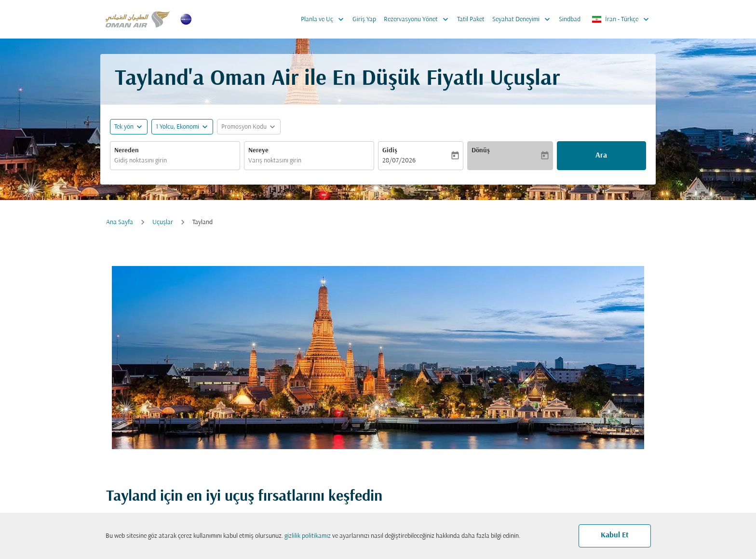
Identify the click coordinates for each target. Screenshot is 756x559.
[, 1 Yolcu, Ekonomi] (177, 127)
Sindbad (570, 20)
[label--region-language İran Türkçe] (621, 19)
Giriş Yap (364, 20)
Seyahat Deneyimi (524, 19)
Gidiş (390, 151)
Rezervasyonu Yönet (418, 19)
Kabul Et (615, 535)
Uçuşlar (163, 222)
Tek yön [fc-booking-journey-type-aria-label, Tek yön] (124, 127)
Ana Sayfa (120, 222)
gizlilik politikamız (308, 536)
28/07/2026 (399, 161)
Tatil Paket (471, 20)
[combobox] (175, 161)
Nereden (127, 151)
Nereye (258, 151)
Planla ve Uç (325, 19)
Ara (601, 156)
